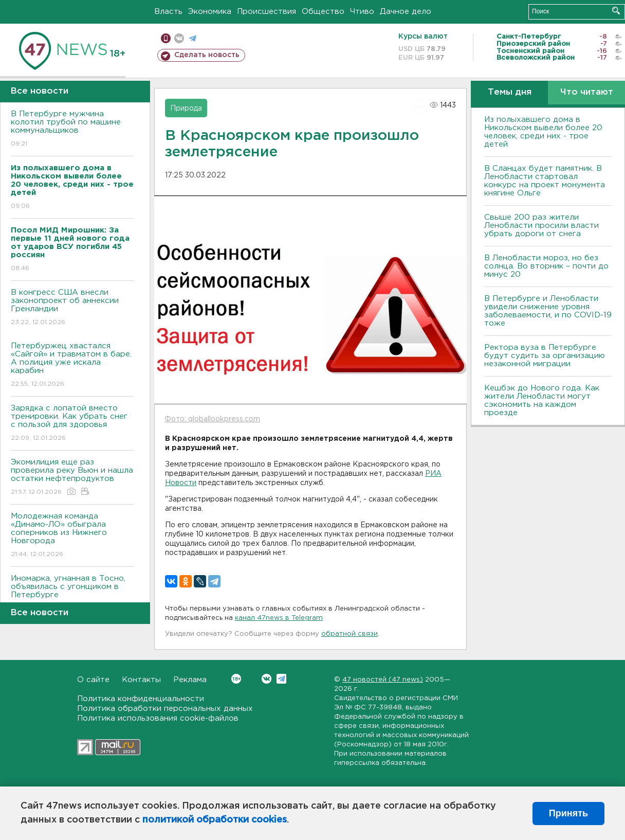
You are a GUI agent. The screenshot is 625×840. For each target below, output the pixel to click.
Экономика (210, 12)
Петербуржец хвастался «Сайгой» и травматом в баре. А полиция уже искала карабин (72, 365)
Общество (323, 12)
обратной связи (350, 634)
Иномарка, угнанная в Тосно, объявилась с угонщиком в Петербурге (72, 594)
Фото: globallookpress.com (212, 419)
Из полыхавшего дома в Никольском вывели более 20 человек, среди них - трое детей (543, 132)
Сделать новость (207, 55)
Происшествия (266, 12)
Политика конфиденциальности (141, 699)
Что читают (587, 92)
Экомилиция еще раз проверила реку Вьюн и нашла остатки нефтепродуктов (72, 478)
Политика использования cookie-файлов (158, 718)
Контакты (141, 680)
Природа (186, 109)
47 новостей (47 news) (383, 680)
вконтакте (179, 38)
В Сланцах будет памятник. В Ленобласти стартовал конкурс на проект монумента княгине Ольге (545, 181)
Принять (568, 813)
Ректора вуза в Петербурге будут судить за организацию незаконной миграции (545, 356)
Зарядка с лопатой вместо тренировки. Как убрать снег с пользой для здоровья (72, 424)
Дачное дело (406, 12)
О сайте (93, 680)
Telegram (281, 679)
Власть (168, 12)
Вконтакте (236, 679)
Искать (616, 11)
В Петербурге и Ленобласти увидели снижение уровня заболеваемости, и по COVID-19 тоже (548, 311)
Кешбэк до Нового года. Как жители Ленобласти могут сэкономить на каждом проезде (542, 400)
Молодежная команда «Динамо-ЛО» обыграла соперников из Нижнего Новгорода (72, 536)
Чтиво (362, 12)
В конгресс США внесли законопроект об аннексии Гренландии (72, 308)
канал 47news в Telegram (279, 618)
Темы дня (510, 92)
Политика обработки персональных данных (165, 709)
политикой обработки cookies (215, 820)
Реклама (190, 680)
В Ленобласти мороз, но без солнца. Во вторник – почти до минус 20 (546, 266)
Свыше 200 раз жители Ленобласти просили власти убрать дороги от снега (541, 226)
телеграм (192, 38)
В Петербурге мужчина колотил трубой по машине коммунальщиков (72, 129)
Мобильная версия (166, 38)
